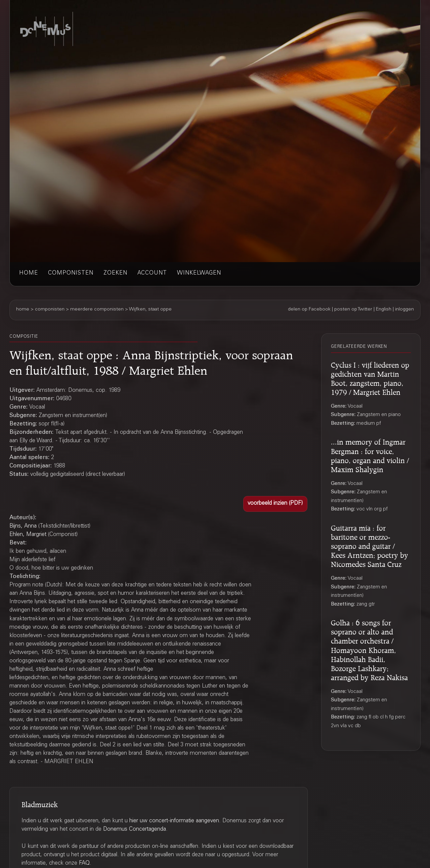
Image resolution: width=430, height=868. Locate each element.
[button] (275, 504)
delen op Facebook (309, 309)
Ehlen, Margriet (28, 535)
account (152, 273)
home (29, 273)
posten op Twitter (353, 309)
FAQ (84, 863)
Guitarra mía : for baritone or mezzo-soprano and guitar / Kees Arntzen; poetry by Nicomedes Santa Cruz (370, 545)
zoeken (115, 273)
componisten (71, 273)
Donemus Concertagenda (135, 830)
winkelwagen (199, 273)
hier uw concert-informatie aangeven (174, 821)
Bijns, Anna (23, 526)
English (384, 309)
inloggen (404, 309)
